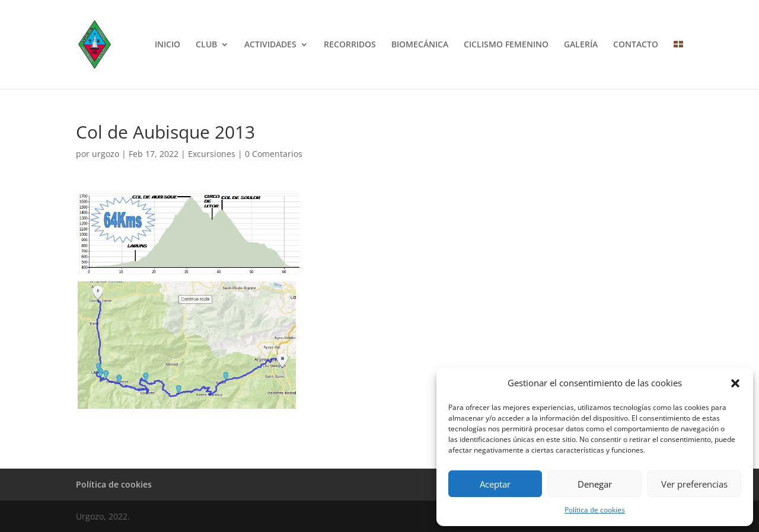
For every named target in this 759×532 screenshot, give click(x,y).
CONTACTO (636, 45)
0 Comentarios (274, 154)
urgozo (106, 154)
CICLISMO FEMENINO (506, 45)
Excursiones (212, 154)
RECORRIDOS (350, 45)
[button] (735, 383)
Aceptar (495, 484)
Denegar (595, 484)
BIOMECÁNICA (420, 45)
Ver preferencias (694, 484)
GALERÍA (581, 45)
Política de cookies (595, 510)
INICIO (168, 45)
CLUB (206, 45)
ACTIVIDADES (270, 45)
